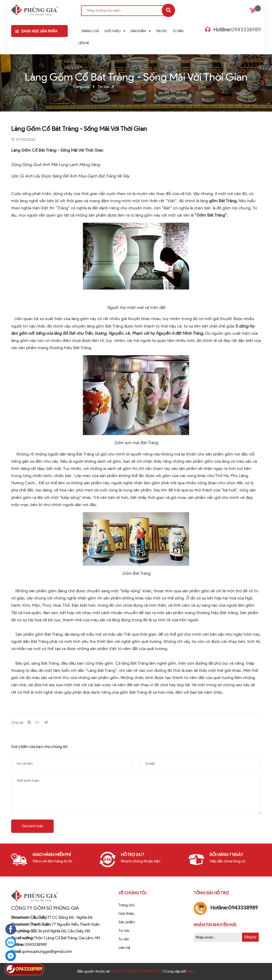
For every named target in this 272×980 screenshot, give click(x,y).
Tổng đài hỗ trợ (211, 893)
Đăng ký (250, 937)
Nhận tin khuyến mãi (215, 925)
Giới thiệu (126, 914)
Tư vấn (124, 939)
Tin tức (124, 931)
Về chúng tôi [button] (132, 893)
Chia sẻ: (18, 723)
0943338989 (237, 30)
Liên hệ (124, 948)
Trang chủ (127, 905)
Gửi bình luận (33, 826)
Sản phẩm (127, 922)
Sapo (191, 971)
